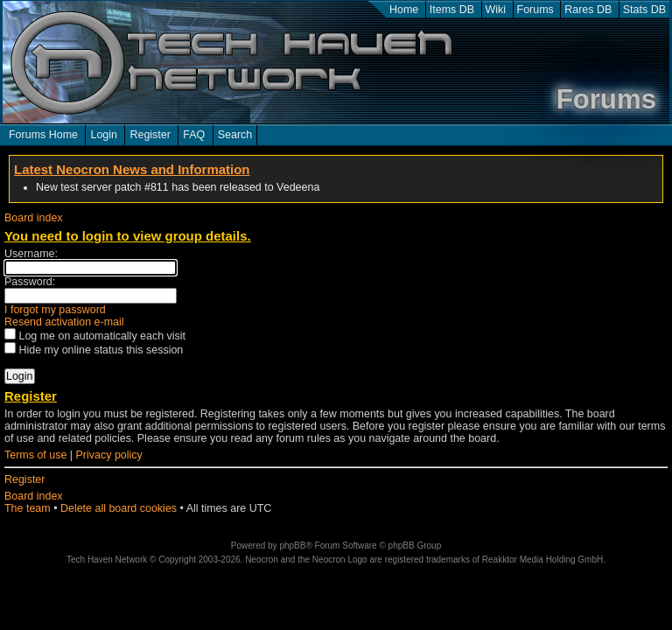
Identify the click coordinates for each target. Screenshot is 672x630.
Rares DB (588, 10)
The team (28, 508)
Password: (30, 282)
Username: (31, 254)
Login (104, 135)
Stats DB (644, 10)
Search (235, 135)
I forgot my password (55, 310)
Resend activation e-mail (64, 322)
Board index (34, 218)
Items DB (452, 10)
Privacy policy (109, 455)
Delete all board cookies (119, 508)
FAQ (194, 135)
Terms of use (35, 455)
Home (404, 10)
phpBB (292, 546)
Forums (535, 10)
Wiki (496, 10)
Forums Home (43, 135)
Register (150, 135)
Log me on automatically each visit (95, 336)
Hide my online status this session (94, 350)
